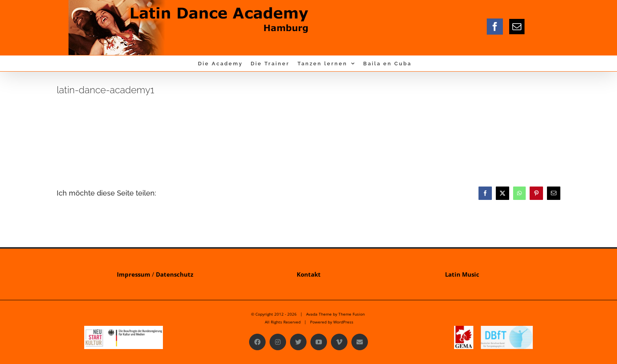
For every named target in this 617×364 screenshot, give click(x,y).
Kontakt (309, 274)
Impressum (134, 274)
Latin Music (462, 274)
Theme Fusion (352, 314)
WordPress (343, 322)
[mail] (517, 27)
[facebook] (495, 27)
